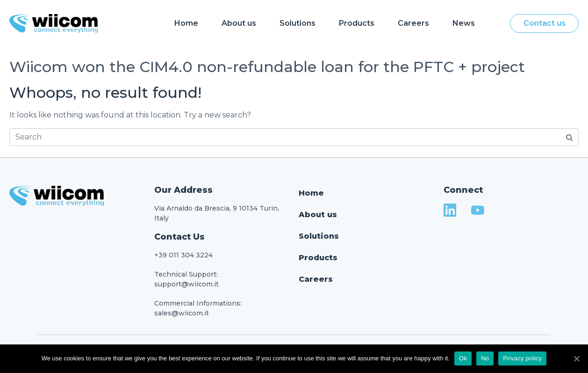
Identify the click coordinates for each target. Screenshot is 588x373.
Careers (413, 23)
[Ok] (576, 358)
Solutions (298, 23)
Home (186, 23)
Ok (463, 358)
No (485, 358)
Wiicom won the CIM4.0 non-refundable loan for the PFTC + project (267, 67)
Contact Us (179, 237)
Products (357, 23)
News (464, 23)
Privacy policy (522, 358)
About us (239, 23)
